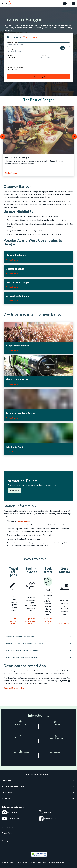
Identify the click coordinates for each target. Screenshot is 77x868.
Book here (14, 490)
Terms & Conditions (10, 828)
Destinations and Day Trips (14, 786)
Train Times (7, 780)
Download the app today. (14, 688)
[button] (3, 137)
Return (44, 56)
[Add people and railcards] (38, 70)
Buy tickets (14, 37)
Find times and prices (39, 77)
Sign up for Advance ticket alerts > (31, 621)
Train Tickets (8, 792)
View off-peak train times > (13, 621)
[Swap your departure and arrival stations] (62, 48)
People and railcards (16, 68)
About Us (6, 799)
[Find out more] (13, 173)
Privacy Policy (7, 833)
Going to (12, 49)
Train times (30, 37)
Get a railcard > (65, 623)
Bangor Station (24, 521)
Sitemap (5, 841)
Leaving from (13, 42)
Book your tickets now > (48, 621)
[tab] (15, 37)
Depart (11, 56)
